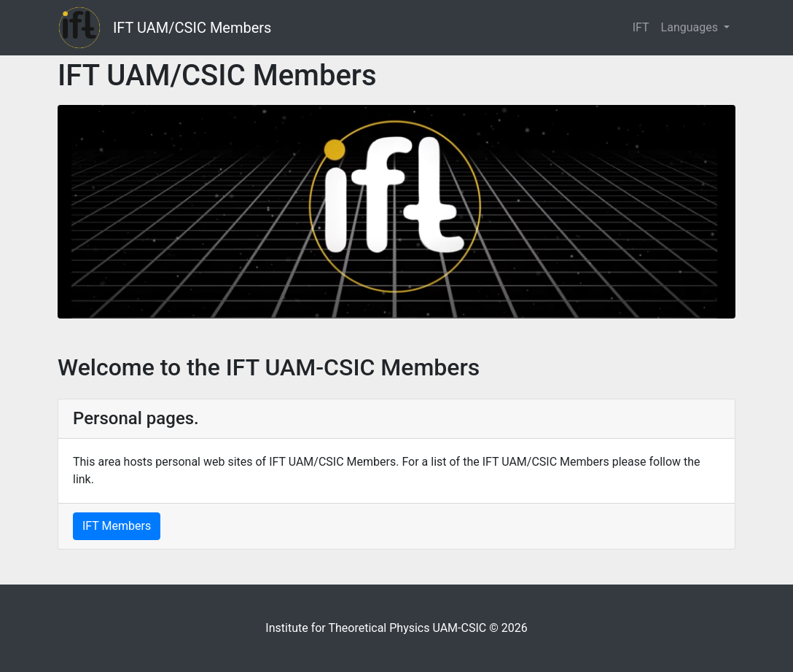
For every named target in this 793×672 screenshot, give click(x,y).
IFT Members (117, 526)
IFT (641, 27)
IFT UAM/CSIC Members (192, 28)
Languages (691, 27)
